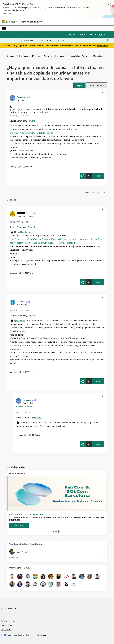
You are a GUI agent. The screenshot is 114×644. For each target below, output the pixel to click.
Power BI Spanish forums (48, 56)
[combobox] (78, 40)
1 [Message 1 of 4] (18, 166)
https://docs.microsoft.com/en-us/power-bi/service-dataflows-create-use (43, 243)
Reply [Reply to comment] (98, 282)
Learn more (103, 46)
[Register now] (19, 525)
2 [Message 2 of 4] (18, 372)
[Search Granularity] (33, 40)
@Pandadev (25, 232)
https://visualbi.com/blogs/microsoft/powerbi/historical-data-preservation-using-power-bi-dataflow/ (56, 239)
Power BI (32, 121)
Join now (7, 13)
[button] (79, 85)
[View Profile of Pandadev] (21, 97)
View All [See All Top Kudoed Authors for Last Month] (14, 558)
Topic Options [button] (96, 85)
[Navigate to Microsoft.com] (10, 22)
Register (72, 34)
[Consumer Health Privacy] (36, 635)
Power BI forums (17, 56)
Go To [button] (101, 34)
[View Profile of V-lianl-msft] (31, 213)
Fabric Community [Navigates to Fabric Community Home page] (31, 22)
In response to (25, 407)
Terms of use (7, 625)
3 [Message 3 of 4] (24, 435)
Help (91, 34)
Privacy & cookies (8, 621)
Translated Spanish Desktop (86, 56)
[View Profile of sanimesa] (21, 301)
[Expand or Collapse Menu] (4, 28)
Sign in (83, 34)
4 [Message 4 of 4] (18, 273)
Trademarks (6, 629)
